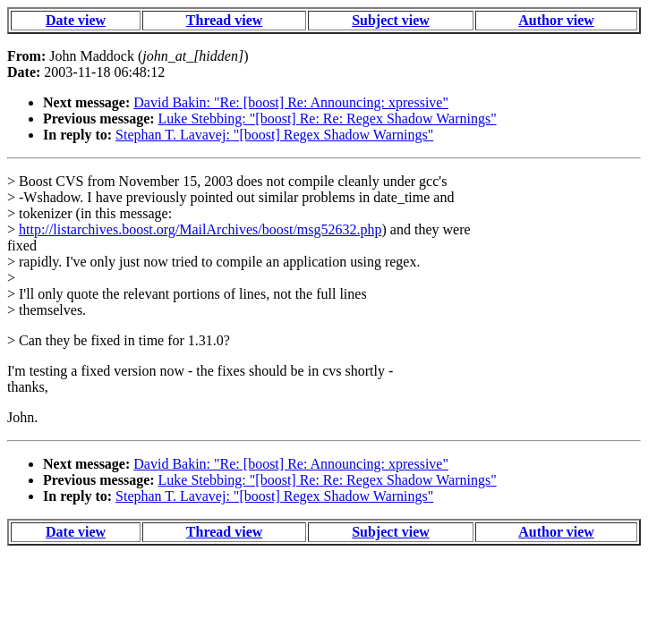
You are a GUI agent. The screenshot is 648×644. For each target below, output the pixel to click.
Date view (76, 20)
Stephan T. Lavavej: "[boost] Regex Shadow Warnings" (274, 135)
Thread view (224, 20)
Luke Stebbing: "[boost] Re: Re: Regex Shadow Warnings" (328, 119)
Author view (556, 20)
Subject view (391, 20)
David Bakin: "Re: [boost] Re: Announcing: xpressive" (291, 102)
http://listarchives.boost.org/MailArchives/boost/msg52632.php (200, 229)
